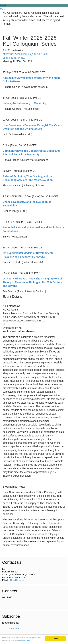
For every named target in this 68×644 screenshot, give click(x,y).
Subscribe (14, 628)
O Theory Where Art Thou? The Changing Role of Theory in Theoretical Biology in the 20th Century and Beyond (32, 282)
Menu (3, 9)
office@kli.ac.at (16, 580)
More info (26, 641)
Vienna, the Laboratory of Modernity (24, 103)
